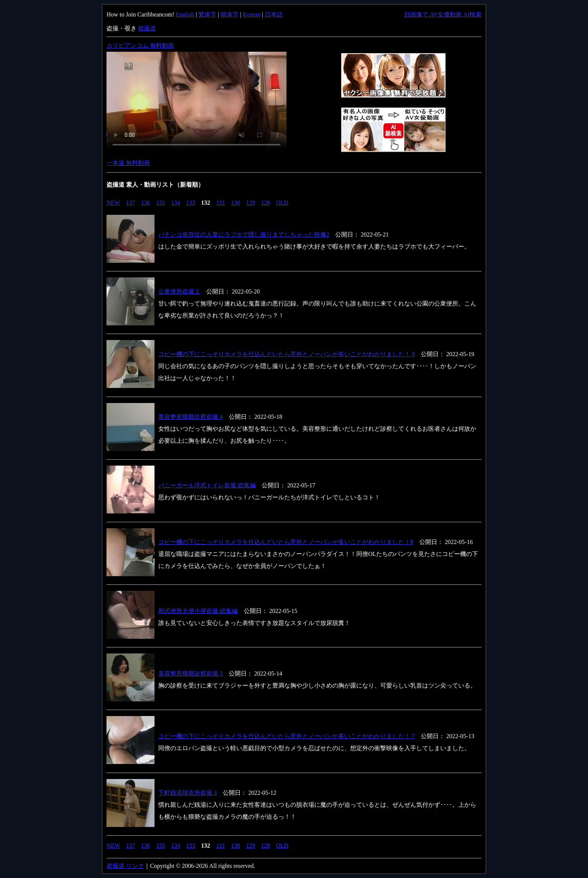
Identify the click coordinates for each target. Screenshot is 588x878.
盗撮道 (147, 28)
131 (220, 203)
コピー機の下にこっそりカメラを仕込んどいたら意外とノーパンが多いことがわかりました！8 (286, 542)
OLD (282, 203)
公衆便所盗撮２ (179, 291)
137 (130, 203)
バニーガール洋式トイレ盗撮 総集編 (207, 485)
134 (175, 203)
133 (190, 203)
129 (250, 203)
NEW (113, 203)
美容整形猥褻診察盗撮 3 (190, 673)
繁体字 (207, 14)
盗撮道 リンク (125, 866)
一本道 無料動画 (128, 163)
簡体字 (229, 14)
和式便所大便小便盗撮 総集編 (198, 611)
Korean (251, 14)
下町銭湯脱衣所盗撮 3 (187, 793)
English (185, 14)
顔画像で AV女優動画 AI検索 (443, 14)
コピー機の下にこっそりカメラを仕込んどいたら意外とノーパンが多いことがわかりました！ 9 (286, 354)
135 (160, 203)
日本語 (274, 14)
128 (265, 203)
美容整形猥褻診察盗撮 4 (190, 417)
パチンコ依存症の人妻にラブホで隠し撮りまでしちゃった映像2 (244, 234)
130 (235, 203)
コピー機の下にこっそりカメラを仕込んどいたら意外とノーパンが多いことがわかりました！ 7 (286, 736)
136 (145, 203)
